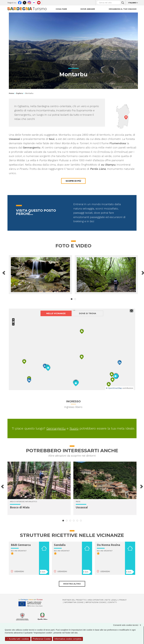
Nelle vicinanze (56, 313)
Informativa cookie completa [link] (68, 639)
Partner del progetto (74, 600)
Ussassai (82, 507)
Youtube (39, 2)
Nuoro (74, 428)
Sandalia (60, 545)
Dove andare (88, 9)
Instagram (29, 2)
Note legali (111, 600)
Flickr (34, 2)
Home (11, 93)
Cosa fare (61, 9)
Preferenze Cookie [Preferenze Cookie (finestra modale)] (42, 639)
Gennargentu (56, 428)
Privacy (123, 600)
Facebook (20, 2)
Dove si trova (88, 313)
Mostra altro (72, 584)
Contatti (112, 602)
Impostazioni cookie (96, 602)
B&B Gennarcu (21, 545)
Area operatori (96, 600)
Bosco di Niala (20, 507)
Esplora (19, 93)
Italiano (132, 3)
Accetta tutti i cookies (18, 639)
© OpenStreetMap (114, 388)
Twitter (25, 2)
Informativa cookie (74, 602)
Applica (123, 3)
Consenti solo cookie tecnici (128, 625)
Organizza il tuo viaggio (123, 9)
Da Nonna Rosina (108, 545)
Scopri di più (73, 181)
